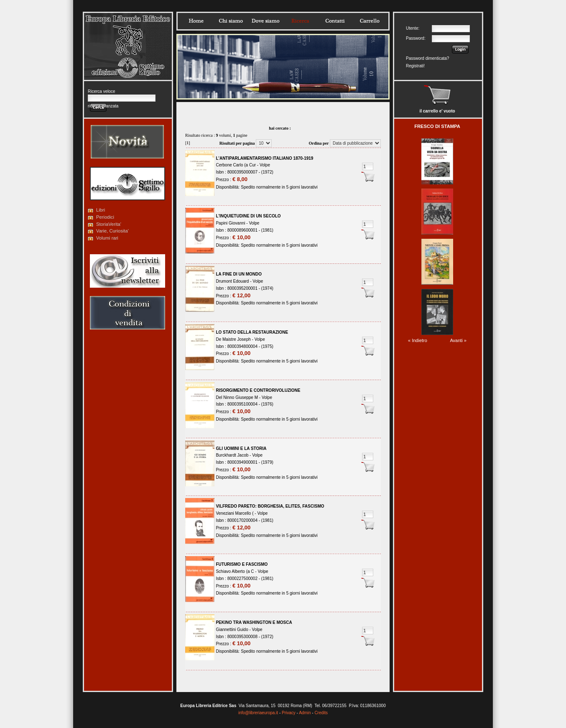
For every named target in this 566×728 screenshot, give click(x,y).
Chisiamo (231, 21)
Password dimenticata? (427, 58)
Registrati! (415, 66)
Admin (305, 713)
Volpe (265, 165)
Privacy (289, 713)
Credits (321, 713)
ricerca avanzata (103, 106)
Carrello (370, 21)
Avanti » (458, 340)
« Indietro (418, 340)
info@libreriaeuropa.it (258, 713)
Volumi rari (107, 238)
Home (196, 21)
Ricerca (300, 21)
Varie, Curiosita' (112, 231)
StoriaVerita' (109, 224)
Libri (101, 210)
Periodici (105, 217)
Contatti (335, 21)
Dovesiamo (265, 21)
